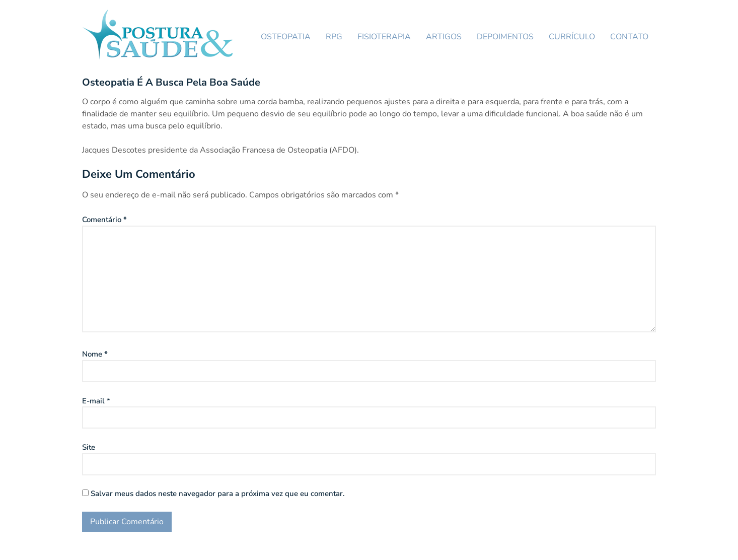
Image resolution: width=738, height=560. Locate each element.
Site (89, 447)
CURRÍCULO (572, 37)
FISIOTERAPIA (384, 37)
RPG (334, 37)
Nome (95, 354)
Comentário (104, 220)
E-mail (96, 401)
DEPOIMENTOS (505, 37)
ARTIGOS (444, 37)
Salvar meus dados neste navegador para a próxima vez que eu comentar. (218, 494)
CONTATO (629, 37)
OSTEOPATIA (286, 37)
